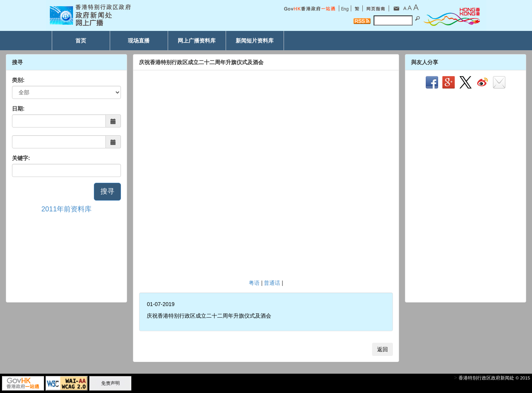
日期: (18, 109)
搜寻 (107, 191)
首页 (81, 41)
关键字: (21, 158)
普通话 (272, 283)
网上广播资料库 (197, 41)
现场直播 (139, 41)
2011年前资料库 (66, 209)
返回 (382, 349)
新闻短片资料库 (255, 41)
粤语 (254, 283)
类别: (18, 80)
